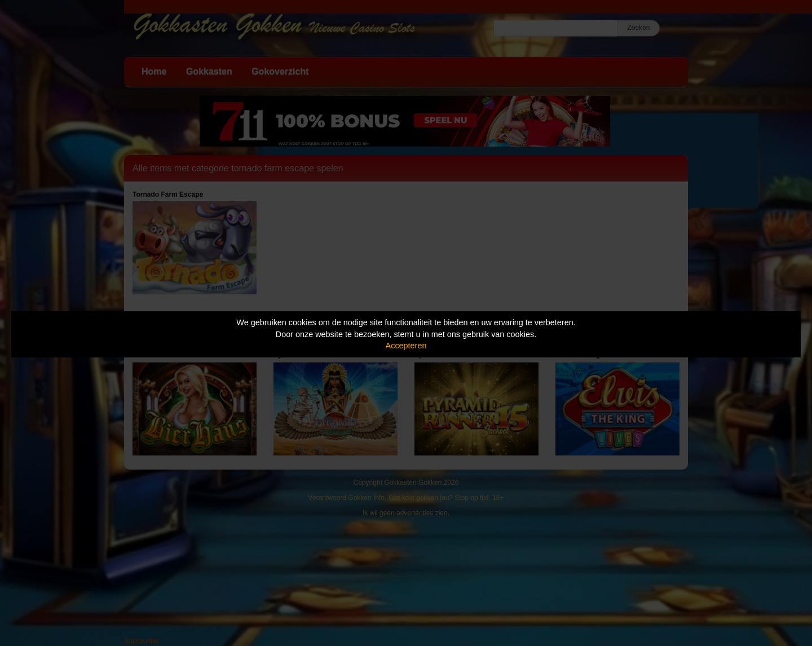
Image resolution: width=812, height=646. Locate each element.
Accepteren (406, 346)
